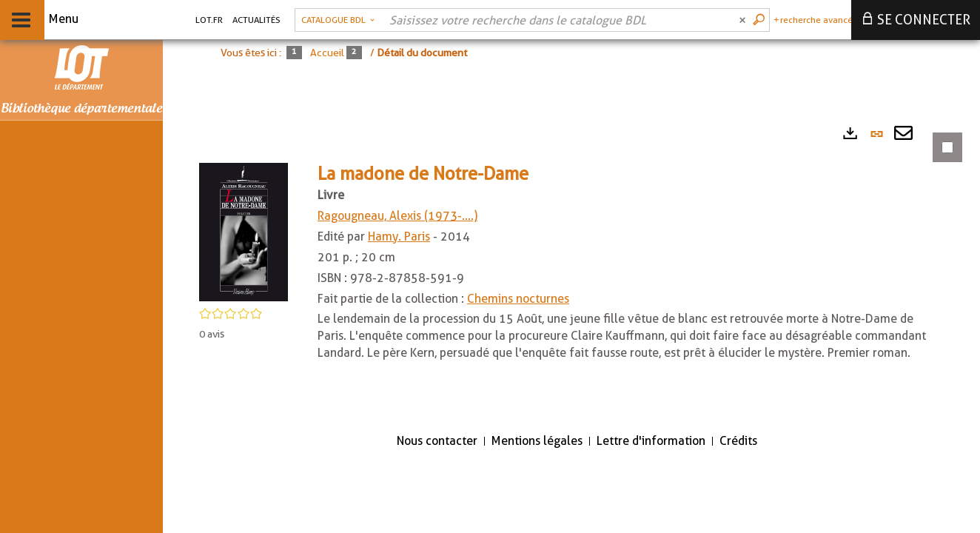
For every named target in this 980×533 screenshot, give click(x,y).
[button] (244, 231)
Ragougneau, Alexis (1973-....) (397, 216)
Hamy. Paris (399, 237)
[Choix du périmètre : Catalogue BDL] (338, 20)
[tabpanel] (571, 268)
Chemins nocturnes (518, 299)
